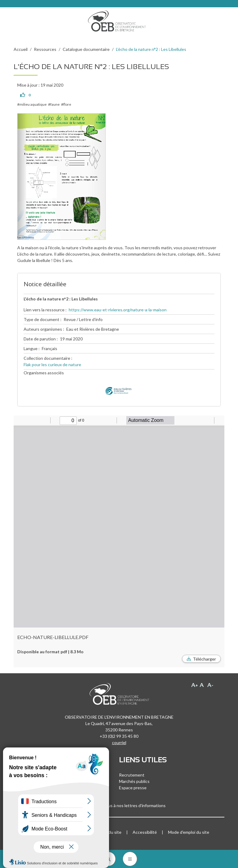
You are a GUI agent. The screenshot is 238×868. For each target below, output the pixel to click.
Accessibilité (145, 832)
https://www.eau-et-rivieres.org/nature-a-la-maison (118, 310)
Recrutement (132, 775)
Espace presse (133, 788)
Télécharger (204, 659)
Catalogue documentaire (86, 49)
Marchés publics (134, 781)
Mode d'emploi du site (189, 832)
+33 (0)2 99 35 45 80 (119, 736)
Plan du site (110, 832)
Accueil (21, 49)
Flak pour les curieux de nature (52, 364)
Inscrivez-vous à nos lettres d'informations (119, 805)
